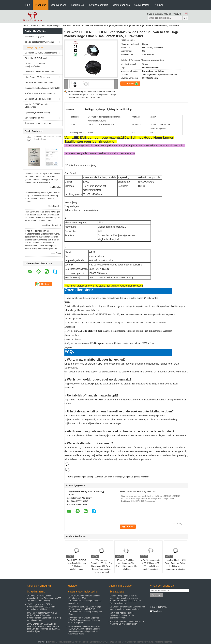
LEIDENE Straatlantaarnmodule (39, 83)
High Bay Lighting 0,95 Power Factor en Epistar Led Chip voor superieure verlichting (176, 565)
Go (185, 18)
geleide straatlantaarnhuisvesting (39, 42)
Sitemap (162, 607)
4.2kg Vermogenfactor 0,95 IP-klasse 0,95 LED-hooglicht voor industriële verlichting (151, 565)
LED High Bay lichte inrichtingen (109, 477)
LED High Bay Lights (51, 26)
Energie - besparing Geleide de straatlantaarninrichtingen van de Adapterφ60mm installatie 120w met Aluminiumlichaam (125, 599)
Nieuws (159, 5)
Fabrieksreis (78, 5)
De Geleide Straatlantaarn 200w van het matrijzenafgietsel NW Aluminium (127, 608)
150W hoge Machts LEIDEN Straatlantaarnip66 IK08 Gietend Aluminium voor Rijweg (41, 607)
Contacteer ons (121, 5)
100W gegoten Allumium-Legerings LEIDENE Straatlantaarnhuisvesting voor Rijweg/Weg (84, 620)
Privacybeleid (43, 642)
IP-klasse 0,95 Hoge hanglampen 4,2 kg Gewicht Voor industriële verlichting (126, 565)
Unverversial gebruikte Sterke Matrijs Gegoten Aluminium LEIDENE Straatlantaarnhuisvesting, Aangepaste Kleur (85, 611)
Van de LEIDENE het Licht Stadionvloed (37, 106)
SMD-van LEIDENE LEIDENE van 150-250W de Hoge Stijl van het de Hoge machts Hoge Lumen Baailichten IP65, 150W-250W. (92, 95)
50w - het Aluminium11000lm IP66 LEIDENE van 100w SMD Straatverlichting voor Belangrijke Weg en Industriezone (44, 617)
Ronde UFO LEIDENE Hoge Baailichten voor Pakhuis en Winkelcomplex (77, 565)
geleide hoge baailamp (83, 477)
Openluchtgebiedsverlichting (37, 112)
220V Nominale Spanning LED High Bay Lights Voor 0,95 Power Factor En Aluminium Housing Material (101, 566)
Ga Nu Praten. (142, 5)
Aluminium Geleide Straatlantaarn (40, 72)
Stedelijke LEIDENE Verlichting (38, 58)
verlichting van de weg (35, 118)
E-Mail (153, 607)
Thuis (25, 26)
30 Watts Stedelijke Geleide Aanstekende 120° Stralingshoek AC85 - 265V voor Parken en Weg (45, 598)
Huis (28, 5)
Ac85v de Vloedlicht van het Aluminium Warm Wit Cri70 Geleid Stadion (127, 623)
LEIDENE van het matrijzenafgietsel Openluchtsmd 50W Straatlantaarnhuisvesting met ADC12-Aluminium (85, 599)
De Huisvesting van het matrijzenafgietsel (35, 65)
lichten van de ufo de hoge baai (39, 123)
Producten (41, 5)
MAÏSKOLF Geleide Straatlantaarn (40, 93)
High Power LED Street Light (38, 77)
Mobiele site (156, 611)
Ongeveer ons (59, 5)
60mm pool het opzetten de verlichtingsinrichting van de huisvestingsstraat (122, 615)
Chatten (132, 84)
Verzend (157, 595)
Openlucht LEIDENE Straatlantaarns (41, 53)
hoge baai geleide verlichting (137, 477)
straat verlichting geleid (35, 37)
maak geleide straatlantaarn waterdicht (42, 88)
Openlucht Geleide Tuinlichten (38, 99)
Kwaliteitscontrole (99, 5)
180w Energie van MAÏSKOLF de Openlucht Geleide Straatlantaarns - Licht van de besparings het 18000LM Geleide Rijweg (44, 628)
